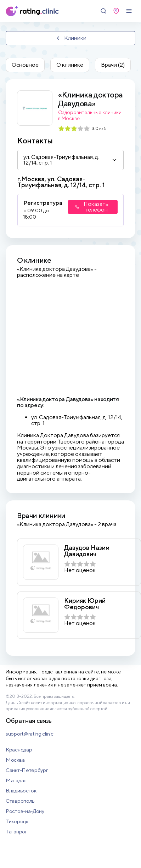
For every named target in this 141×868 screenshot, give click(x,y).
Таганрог (16, 831)
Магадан (16, 780)
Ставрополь (20, 801)
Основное (25, 65)
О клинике (70, 65)
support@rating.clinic (30, 734)
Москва (15, 760)
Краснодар (19, 750)
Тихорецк (17, 821)
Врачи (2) (113, 65)
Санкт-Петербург (27, 770)
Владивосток (21, 790)
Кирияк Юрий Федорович (85, 604)
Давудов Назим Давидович (87, 551)
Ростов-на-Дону (25, 811)
